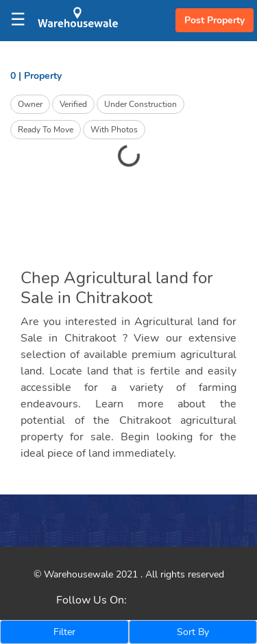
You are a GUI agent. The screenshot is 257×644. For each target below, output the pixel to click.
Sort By (193, 632)
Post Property (215, 20)
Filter (64, 632)
